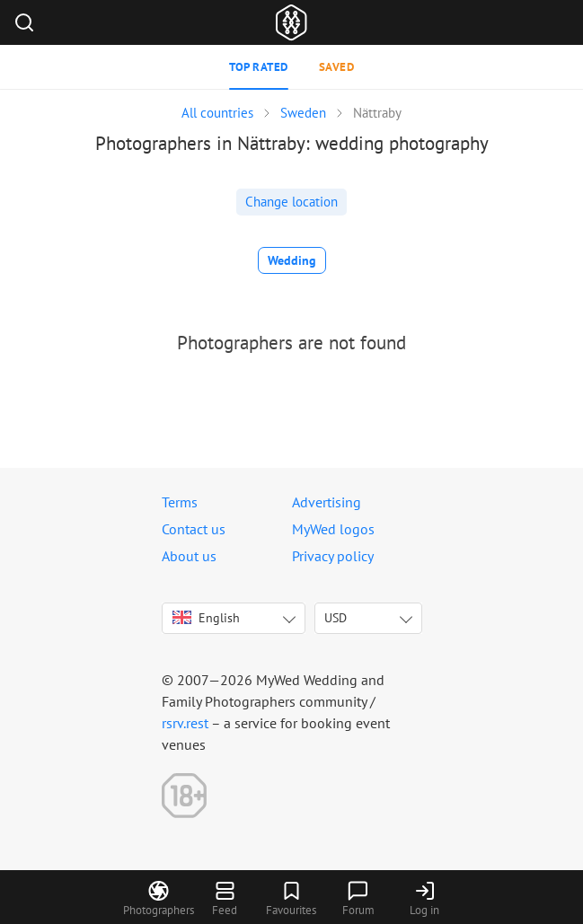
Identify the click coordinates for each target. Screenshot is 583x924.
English (206, 618)
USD (336, 618)
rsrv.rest (185, 723)
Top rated (259, 67)
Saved (337, 67)
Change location (291, 202)
